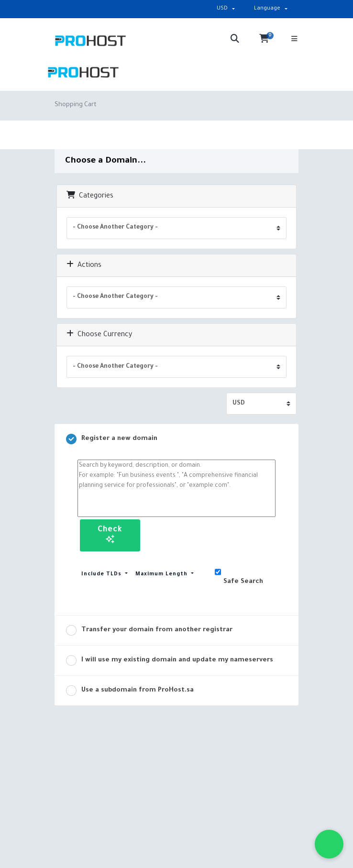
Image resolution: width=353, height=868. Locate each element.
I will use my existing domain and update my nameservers (170, 660)
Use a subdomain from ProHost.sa (130, 691)
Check (110, 535)
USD (222, 9)
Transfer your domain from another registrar (149, 630)
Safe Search (239, 573)
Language (267, 9)
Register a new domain (112, 439)
